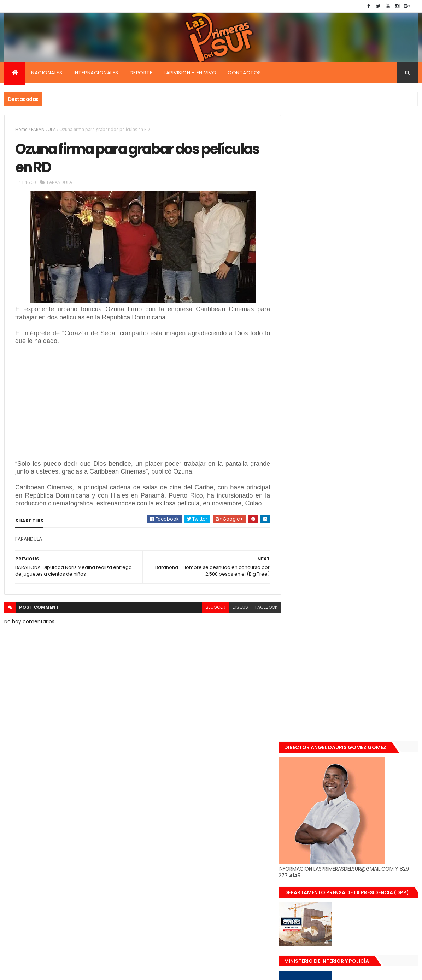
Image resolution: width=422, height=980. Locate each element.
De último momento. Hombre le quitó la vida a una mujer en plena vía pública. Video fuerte (369, 622)
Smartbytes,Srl (58, 970)
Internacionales (96, 73)
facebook (261, 608)
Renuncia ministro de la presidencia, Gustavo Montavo (365, 657)
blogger (210, 608)
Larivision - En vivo (190, 73)
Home (21, 129)
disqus (235, 608)
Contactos (244, 73)
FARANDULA (43, 129)
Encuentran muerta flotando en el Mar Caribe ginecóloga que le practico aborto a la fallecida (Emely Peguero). (367, 577)
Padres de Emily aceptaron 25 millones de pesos (368, 695)
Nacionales (47, 73)
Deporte (141, 73)
